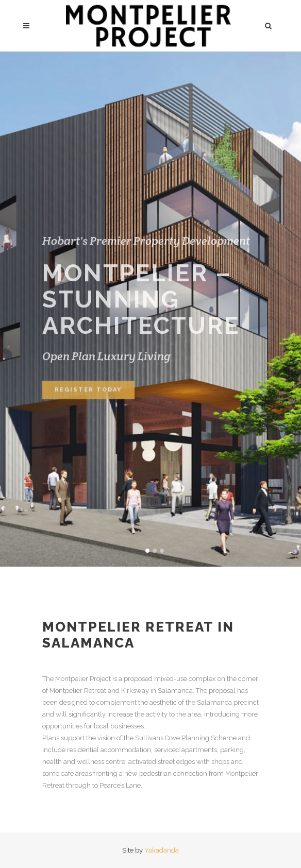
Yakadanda (162, 850)
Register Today (88, 399)
